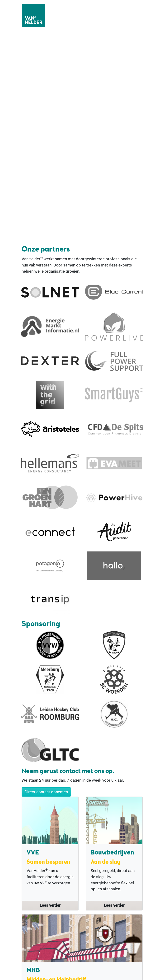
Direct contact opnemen (46, 792)
